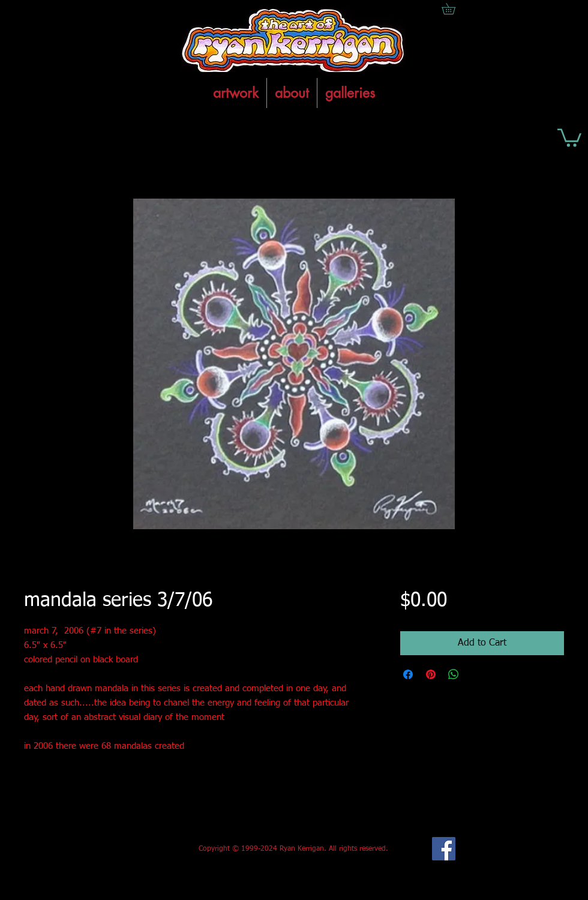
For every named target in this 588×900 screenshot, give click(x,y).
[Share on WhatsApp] (454, 674)
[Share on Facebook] (408, 674)
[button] (569, 137)
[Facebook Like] (113, 849)
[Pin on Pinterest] (431, 674)
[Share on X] (476, 674)
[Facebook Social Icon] (444, 849)
